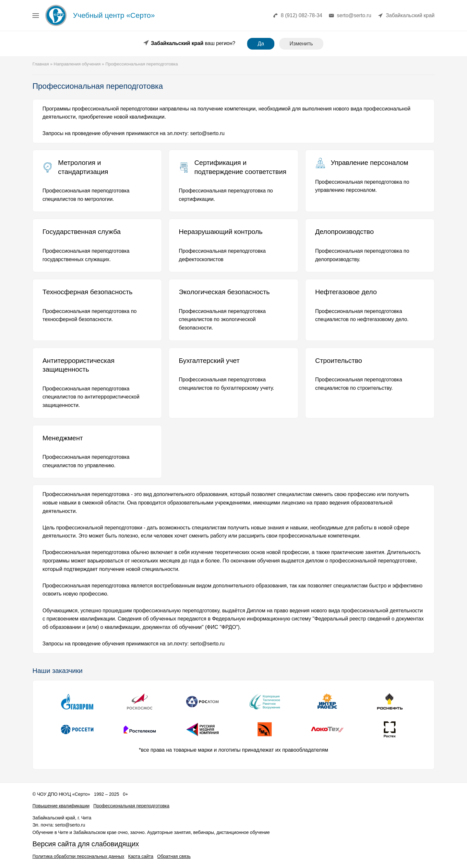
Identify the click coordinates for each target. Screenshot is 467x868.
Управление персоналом (370, 162)
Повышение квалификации (61, 806)
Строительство (339, 360)
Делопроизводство (345, 231)
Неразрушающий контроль (221, 231)
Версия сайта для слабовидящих (86, 844)
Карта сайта (141, 856)
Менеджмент (63, 438)
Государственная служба (82, 231)
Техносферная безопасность (88, 292)
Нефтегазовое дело (346, 292)
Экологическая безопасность (224, 292)
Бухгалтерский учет (209, 360)
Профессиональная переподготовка (132, 806)
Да (261, 44)
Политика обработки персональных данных (78, 856)
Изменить (301, 44)
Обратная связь (174, 856)
